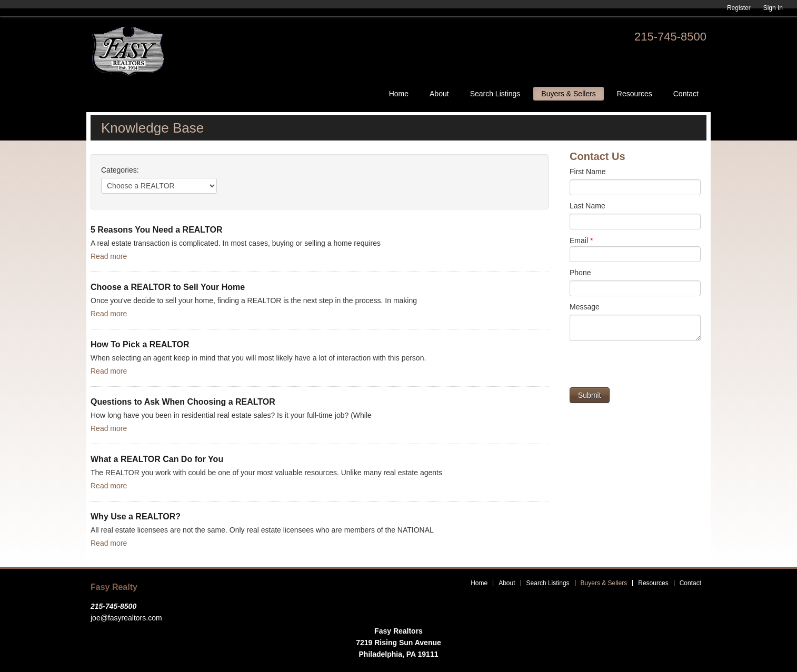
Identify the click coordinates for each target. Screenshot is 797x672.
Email (581, 240)
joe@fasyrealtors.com (126, 618)
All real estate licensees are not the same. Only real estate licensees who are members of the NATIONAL (262, 530)
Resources (635, 94)
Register (739, 8)
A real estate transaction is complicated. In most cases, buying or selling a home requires (236, 243)
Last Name (587, 206)
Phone (580, 273)
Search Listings (495, 94)
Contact (686, 94)
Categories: (120, 170)
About (439, 94)
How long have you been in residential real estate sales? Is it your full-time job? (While (231, 415)
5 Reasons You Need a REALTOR (156, 230)
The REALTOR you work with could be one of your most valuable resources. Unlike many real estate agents (266, 473)
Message (585, 307)
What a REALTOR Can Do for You (157, 459)
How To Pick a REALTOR (140, 344)
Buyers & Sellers (568, 94)
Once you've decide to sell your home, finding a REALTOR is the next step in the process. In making (254, 300)
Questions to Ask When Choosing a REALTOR (183, 402)
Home (399, 94)
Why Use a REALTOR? (136, 516)
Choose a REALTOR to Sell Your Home (168, 287)
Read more (109, 256)
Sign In (773, 8)
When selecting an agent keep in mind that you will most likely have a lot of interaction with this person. (258, 358)
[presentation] (650, 367)
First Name (587, 172)
